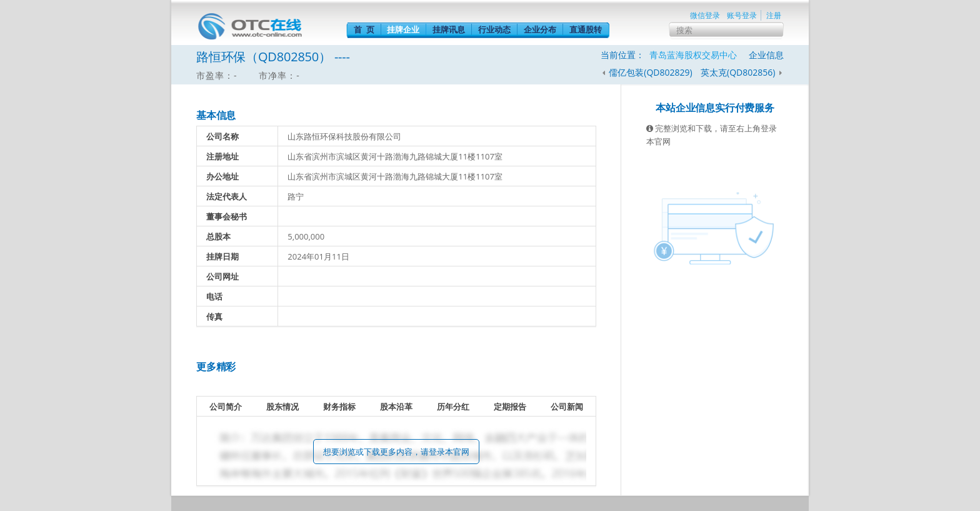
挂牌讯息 (449, 29)
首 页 (364, 29)
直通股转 (586, 29)
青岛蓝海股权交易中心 (693, 55)
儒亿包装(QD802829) (650, 72)
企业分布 (540, 29)
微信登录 (705, 15)
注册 (774, 15)
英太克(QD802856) (739, 72)
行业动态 (494, 29)
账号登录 (742, 15)
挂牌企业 (403, 29)
